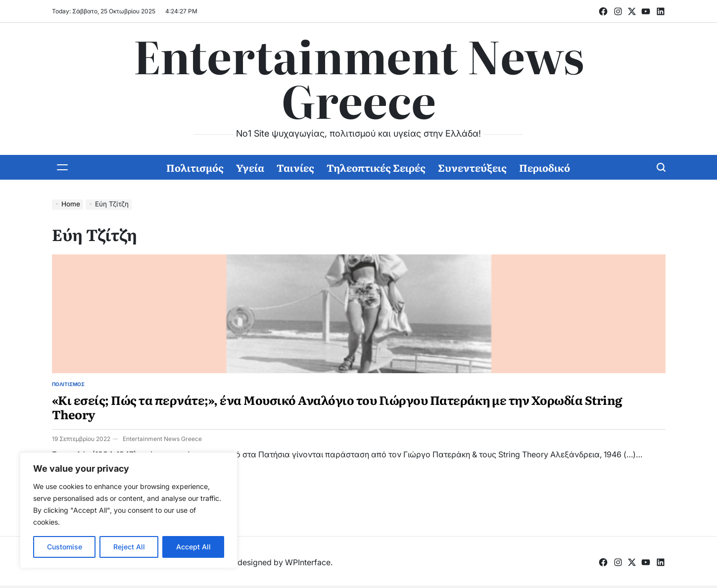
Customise (65, 547)
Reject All (129, 547)
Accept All (193, 547)
